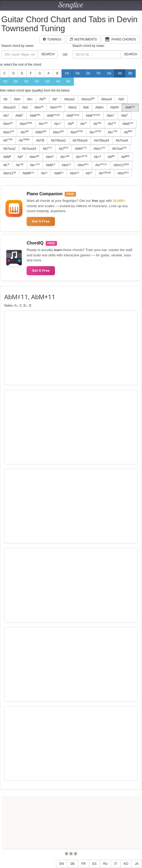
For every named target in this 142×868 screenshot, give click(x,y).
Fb (98, 73)
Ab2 (25, 107)
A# (58, 81)
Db (77, 73)
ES (94, 864)
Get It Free (41, 221)
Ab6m (99, 107)
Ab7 (112, 124)
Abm (17, 99)
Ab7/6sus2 (58, 140)
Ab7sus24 (29, 149)
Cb (67, 73)
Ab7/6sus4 (80, 140)
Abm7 (58, 132)
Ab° (55, 99)
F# (37, 81)
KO (126, 864)
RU (105, 864)
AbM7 (128, 124)
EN (62, 864)
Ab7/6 (40, 140)
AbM (130, 107)
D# (16, 81)
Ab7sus (119, 148)
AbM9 (28, 173)
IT (116, 864)
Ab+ (30, 99)
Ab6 (86, 107)
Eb (88, 73)
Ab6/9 (114, 107)
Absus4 (106, 99)
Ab (120, 73)
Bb (130, 73)
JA (137, 864)
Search (48, 54)
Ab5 (121, 99)
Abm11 (121, 165)
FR (84, 864)
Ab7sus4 (122, 140)
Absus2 (69, 99)
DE (73, 864)
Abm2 (72, 107)
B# (68, 81)
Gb (109, 73)
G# (47, 81)
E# (27, 81)
